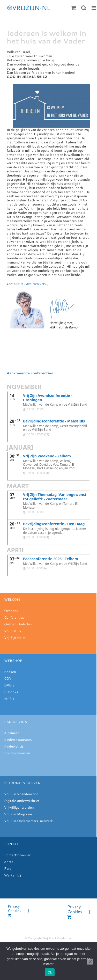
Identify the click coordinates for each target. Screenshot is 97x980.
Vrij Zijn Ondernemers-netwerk (28, 821)
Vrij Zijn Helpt (15, 638)
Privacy (14, 906)
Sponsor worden (17, 753)
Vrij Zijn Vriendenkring (21, 794)
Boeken (10, 672)
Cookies (14, 911)
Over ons (11, 611)
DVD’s (9, 685)
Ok (50, 972)
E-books (11, 692)
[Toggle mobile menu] (94, 8)
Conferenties (14, 617)
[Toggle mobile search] (84, 8)
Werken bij (13, 875)
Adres (9, 862)
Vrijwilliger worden (19, 807)
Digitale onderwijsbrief (22, 801)
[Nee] (90, 962)
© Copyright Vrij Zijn (39, 938)
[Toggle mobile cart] (73, 8)
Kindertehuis (14, 746)
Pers (8, 868)
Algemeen (12, 733)
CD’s (8, 678)
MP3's (9, 699)
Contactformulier (17, 855)
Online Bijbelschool (19, 624)
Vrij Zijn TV (13, 631)
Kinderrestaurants (18, 740)
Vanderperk (65, 938)
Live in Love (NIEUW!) (31, 284)
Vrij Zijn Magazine (18, 814)
